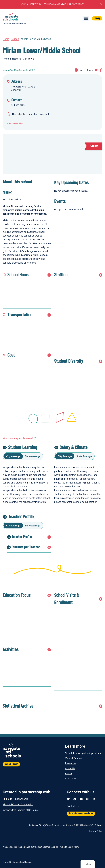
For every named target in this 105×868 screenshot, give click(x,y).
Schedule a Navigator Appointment (84, 753)
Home (6, 39)
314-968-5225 (18, 105)
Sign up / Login (11, 764)
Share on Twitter (96, 70)
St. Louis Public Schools (15, 799)
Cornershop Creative (22, 862)
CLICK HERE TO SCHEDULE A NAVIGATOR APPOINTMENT (52, 4)
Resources (71, 763)
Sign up (97, 18)
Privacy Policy (96, 831)
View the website (15, 123)
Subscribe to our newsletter (81, 814)
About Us (70, 768)
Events (69, 773)
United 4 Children (21, 23)
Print (81, 70)
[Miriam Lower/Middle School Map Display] (52, 154)
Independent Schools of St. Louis (20, 810)
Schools (15, 39)
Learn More (73, 847)
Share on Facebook (101, 70)
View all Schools (74, 758)
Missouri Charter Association (18, 804)
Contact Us (71, 778)
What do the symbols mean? (18, 438)
